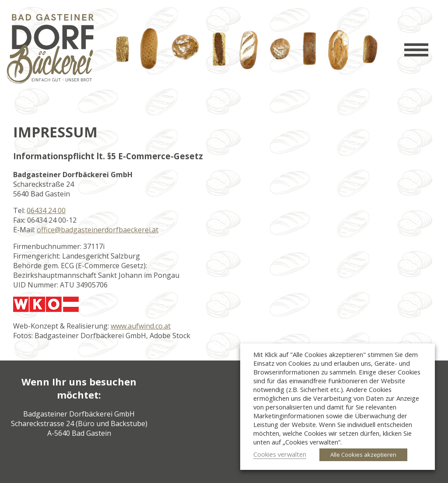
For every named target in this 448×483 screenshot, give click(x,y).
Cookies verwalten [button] (280, 454)
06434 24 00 (46, 210)
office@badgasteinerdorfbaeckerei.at (98, 230)
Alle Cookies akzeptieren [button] (363, 455)
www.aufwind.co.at (141, 326)
